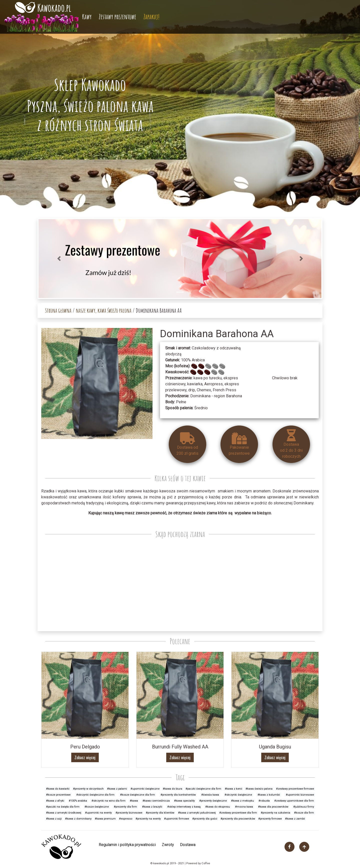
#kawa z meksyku (242, 801)
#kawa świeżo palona (259, 789)
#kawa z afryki (55, 801)
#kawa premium (105, 819)
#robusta (264, 801)
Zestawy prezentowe (117, 17)
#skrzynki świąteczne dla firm (95, 795)
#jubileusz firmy (304, 807)
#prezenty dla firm (125, 807)
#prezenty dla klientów (160, 813)
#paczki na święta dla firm (63, 807)
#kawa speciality (184, 801)
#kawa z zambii (295, 819)
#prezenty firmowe (270, 819)
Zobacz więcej (85, 757)
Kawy (87, 17)
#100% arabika (78, 801)
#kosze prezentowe (58, 795)
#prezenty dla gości (205, 819)
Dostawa (188, 845)
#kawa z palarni (117, 789)
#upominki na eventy (98, 813)
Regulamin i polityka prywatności (127, 845)
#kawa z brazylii (152, 807)
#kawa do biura (172, 789)
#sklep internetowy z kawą (184, 807)
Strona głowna (58, 310)
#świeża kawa (210, 795)
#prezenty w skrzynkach (88, 789)
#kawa (134, 801)
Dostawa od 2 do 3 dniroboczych (291, 444)
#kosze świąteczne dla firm (137, 795)
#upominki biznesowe (300, 795)
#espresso (126, 819)
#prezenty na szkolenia (275, 813)
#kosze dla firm (304, 813)
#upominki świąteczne (145, 789)
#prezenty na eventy (148, 819)
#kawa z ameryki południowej (197, 813)
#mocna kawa (244, 807)
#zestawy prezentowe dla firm (238, 813)
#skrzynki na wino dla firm (108, 801)
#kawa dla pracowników (273, 807)
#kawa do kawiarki (58, 789)
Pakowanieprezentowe (239, 444)
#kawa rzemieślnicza (156, 801)
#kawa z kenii (233, 789)
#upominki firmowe (176, 819)
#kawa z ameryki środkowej (64, 813)
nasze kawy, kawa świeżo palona (104, 310)
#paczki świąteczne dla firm (203, 789)
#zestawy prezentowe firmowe (295, 789)
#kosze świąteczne (97, 807)
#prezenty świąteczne (213, 801)
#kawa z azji (54, 819)
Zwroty (168, 845)
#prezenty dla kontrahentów (178, 795)
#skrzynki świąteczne (238, 795)
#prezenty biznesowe (129, 813)
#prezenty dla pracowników (238, 819)
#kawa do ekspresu (218, 807)
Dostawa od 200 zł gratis (187, 444)
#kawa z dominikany (78, 819)
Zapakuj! (151, 17)
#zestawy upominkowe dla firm (294, 801)
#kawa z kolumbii (269, 795)
